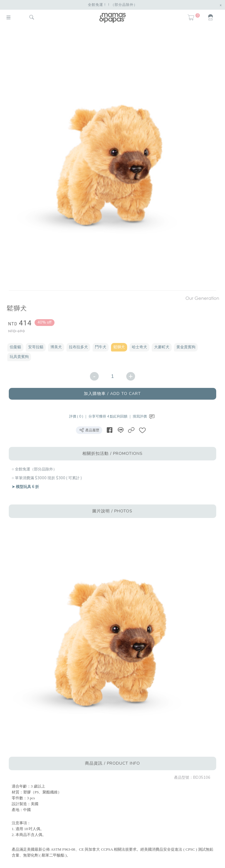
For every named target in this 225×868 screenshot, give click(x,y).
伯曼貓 (15, 347)
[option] (110, 159)
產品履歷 (89, 430)
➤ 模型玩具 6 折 (25, 487)
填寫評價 (144, 416)
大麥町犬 (162, 347)
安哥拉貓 (36, 347)
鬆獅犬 (119, 347)
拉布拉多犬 (78, 347)
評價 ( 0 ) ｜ (79, 416)
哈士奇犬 (139, 347)
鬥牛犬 (101, 347)
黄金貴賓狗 (186, 347)
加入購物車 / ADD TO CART (112, 394)
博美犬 (56, 347)
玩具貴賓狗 (19, 357)
